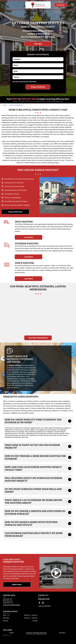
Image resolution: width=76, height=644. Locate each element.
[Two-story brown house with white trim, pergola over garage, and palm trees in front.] (65, 306)
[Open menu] (72, 5)
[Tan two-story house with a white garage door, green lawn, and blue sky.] (29, 306)
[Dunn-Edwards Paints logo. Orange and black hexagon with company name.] (46, 543)
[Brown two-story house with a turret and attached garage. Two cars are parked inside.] (29, 324)
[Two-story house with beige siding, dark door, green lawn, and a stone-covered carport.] (47, 306)
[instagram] (43, 599)
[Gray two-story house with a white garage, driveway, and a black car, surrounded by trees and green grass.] (47, 324)
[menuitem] (12, 629)
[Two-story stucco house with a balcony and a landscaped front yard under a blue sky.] (11, 324)
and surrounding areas (12, 601)
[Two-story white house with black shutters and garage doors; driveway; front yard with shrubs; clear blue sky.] (11, 306)
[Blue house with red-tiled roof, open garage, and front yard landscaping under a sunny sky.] (65, 324)
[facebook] (39, 599)
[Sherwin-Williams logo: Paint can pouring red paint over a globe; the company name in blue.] (30, 543)
